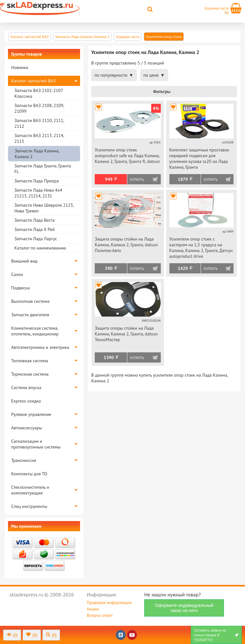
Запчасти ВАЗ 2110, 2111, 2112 (39, 123)
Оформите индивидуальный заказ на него (184, 608)
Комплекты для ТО (29, 474)
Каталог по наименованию (40, 248)
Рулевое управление (31, 414)
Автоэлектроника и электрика (40, 347)
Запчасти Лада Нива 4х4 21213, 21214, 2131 (38, 193)
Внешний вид (24, 261)
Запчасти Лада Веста (34, 220)
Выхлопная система (30, 301)
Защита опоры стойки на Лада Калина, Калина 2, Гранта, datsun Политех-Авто (126, 245)
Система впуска (26, 387)
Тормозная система (30, 374)
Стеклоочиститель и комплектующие (30, 490)
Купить (137, 179)
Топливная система (30, 361)
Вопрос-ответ (100, 615)
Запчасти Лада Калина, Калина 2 (37, 154)
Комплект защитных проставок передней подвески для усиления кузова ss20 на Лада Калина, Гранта (199, 158)
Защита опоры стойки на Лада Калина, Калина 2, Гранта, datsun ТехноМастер (126, 334)
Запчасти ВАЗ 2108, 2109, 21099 (39, 108)
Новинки (20, 67)
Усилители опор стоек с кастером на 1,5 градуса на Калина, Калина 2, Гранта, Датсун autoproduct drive (201, 248)
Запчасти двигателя (30, 315)
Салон (17, 274)
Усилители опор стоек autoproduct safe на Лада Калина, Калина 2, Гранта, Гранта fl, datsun (127, 156)
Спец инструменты (29, 506)
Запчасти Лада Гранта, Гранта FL (43, 169)
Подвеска (20, 288)
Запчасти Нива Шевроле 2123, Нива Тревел (44, 208)
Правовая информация (109, 602)
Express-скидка (26, 401)
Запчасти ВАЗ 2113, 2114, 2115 (39, 138)
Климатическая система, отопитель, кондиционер (35, 331)
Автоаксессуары (27, 428)
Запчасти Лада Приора (37, 181)
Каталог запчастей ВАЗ (33, 81)
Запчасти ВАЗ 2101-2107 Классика (39, 93)
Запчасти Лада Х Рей (34, 229)
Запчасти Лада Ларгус (36, 239)
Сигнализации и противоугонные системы (36, 444)
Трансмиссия (24, 460)
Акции (93, 609)
